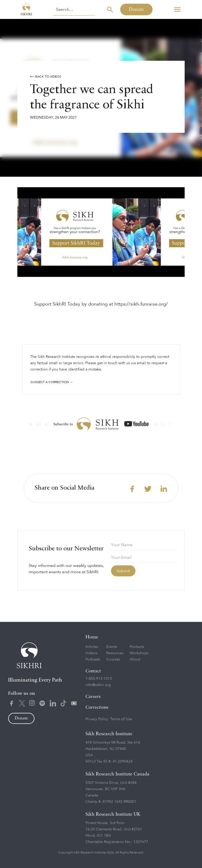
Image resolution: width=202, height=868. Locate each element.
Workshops (139, 653)
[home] (26, 9)
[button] (177, 9)
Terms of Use (121, 719)
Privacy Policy (97, 719)
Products (137, 647)
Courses (113, 659)
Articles (92, 647)
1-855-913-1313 (99, 679)
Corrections (97, 707)
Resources (115, 653)
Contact (93, 671)
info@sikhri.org (98, 685)
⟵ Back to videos (46, 77)
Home (92, 637)
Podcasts (93, 659)
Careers (93, 697)
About (135, 659)
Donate (136, 9)
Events (112, 647)
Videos (91, 653)
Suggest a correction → (52, 382)
